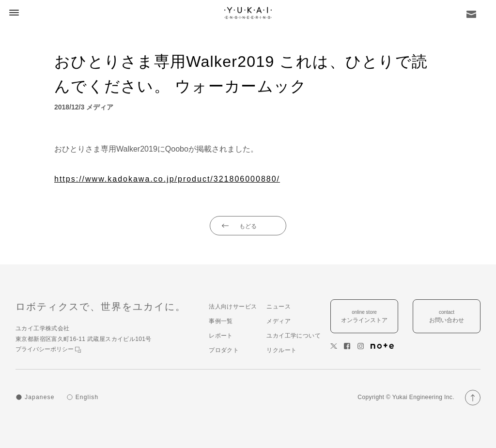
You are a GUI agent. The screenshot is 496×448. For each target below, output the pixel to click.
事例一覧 (221, 321)
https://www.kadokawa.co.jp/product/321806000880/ (167, 179)
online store (364, 317)
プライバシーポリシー (48, 349)
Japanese (40, 397)
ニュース (279, 307)
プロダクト (224, 350)
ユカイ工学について (294, 336)
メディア (279, 321)
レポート (221, 336)
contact (447, 317)
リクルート (281, 350)
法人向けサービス (233, 307)
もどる (248, 226)
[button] (13, 12)
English (87, 397)
